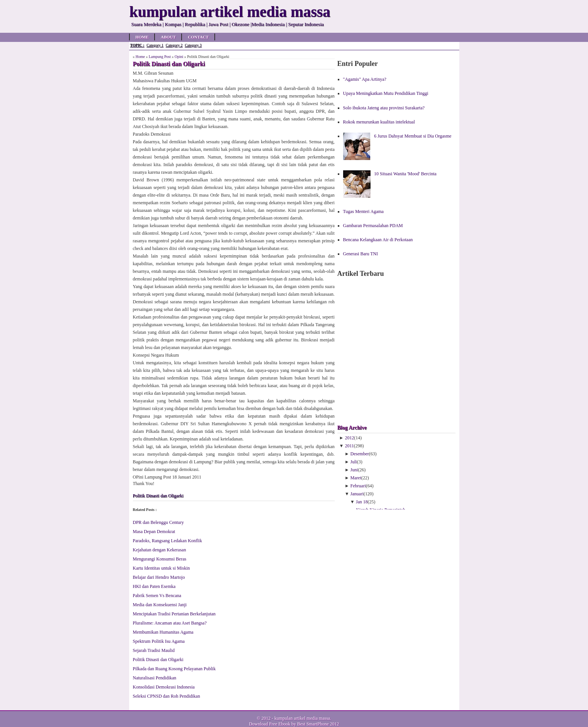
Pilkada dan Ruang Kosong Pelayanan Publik (174, 669)
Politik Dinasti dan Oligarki (158, 496)
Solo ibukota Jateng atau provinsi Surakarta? (384, 108)
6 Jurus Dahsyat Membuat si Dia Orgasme (413, 136)
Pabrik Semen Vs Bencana (157, 596)
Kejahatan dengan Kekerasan (160, 550)
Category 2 (174, 45)
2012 (350, 438)
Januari (357, 494)
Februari (358, 486)
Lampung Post (160, 57)
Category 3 (193, 45)
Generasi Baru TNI (361, 254)
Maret (356, 478)
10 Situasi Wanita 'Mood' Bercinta (405, 174)
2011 (350, 446)
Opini (179, 57)
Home (142, 37)
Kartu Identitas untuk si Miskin (161, 568)
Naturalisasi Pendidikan (155, 678)
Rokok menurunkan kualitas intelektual (379, 122)
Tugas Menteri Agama (364, 211)
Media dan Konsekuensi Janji (160, 605)
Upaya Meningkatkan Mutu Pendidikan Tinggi (386, 93)
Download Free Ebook (270, 724)
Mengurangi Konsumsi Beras (160, 559)
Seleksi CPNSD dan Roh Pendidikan (167, 696)
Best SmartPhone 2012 (318, 724)
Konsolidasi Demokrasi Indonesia (164, 687)
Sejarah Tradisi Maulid (154, 650)
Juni (354, 470)
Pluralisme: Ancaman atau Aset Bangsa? (170, 623)
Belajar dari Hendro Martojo (159, 577)
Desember (360, 454)
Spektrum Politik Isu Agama (159, 641)
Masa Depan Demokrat (154, 532)
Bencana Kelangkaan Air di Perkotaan (378, 240)
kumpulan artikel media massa (302, 718)
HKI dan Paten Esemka (154, 586)
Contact (198, 37)
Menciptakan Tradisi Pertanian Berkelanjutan (174, 614)
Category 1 (155, 45)
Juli (354, 462)
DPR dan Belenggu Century (158, 522)
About (168, 37)
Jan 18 (362, 502)
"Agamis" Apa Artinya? (365, 79)
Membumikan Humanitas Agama (163, 632)
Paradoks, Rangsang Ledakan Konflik (168, 541)
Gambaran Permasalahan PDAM (373, 226)
